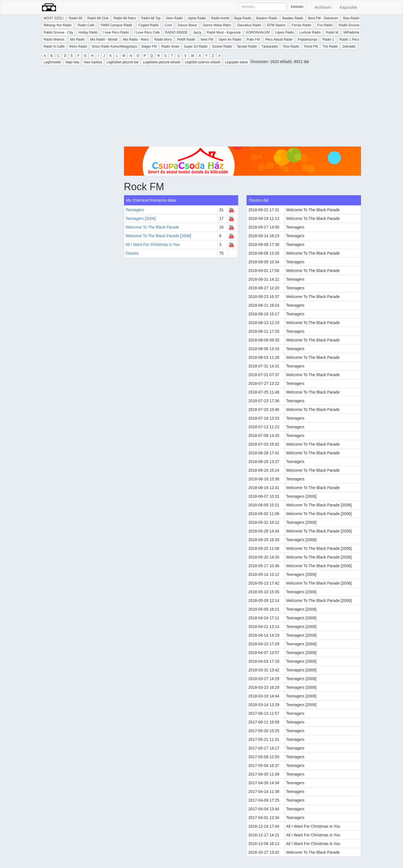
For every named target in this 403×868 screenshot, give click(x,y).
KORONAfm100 (258, 32)
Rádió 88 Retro (125, 18)
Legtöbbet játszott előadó (161, 62)
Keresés (297, 7)
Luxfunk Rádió (310, 32)
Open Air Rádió (230, 39)
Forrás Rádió (302, 25)
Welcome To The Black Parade (152, 227)
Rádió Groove (349, 25)
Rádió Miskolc (54, 39)
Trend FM (311, 46)
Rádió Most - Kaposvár (224, 32)
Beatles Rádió (293, 18)
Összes (132, 253)
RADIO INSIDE (176, 32)
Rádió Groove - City (58, 32)
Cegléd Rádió (148, 25)
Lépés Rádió (284, 32)
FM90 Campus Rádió (116, 25)
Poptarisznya (307, 39)
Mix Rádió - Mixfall (104, 39)
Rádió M (332, 32)
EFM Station (277, 25)
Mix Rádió (77, 39)
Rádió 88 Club (98, 18)
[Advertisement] (243, 107)
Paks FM (253, 39)
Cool (168, 25)
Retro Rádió (78, 46)
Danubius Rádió (249, 25)
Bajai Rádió (243, 18)
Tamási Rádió (247, 46)
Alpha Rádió (197, 18)
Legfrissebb (52, 62)
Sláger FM (149, 46)
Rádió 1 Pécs (349, 39)
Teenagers (135, 210)
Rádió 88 (76, 18)
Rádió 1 (328, 39)
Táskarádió (270, 46)
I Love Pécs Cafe (147, 32)
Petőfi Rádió (186, 39)
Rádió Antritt (220, 18)
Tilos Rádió (291, 46)
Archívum (323, 7)
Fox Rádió (325, 25)
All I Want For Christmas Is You (153, 245)
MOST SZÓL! (54, 18)
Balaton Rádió (267, 18)
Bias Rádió (351, 18)
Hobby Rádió (88, 32)
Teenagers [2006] (141, 218)
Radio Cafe (86, 25)
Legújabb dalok (236, 62)
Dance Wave (187, 25)
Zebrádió (349, 46)
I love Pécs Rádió (116, 32)
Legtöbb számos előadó (202, 62)
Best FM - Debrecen (323, 18)
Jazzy (197, 32)
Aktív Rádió (174, 18)
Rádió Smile (170, 46)
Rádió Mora (163, 39)
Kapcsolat (348, 7)
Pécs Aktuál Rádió (279, 39)
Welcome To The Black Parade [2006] (158, 236)
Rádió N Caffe (54, 46)
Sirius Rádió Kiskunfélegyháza (114, 46)
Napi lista (72, 62)
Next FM (207, 39)
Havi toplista (93, 62)
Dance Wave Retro (217, 25)
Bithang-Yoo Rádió (58, 25)
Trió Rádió (330, 46)
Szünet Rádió (222, 46)
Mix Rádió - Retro (136, 39)
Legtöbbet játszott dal (122, 62)
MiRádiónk (351, 32)
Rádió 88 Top (151, 18)
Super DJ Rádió (196, 46)
